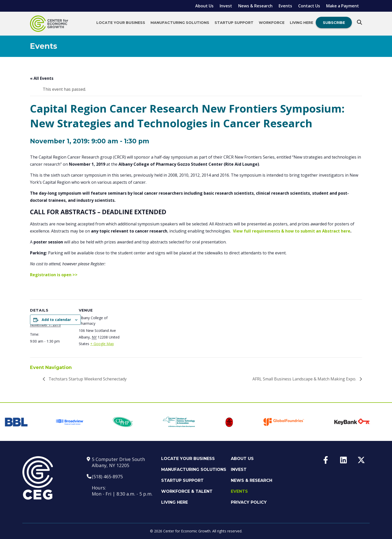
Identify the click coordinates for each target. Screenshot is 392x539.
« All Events (42, 78)
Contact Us (309, 6)
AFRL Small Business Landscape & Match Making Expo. (305, 379)
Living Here (301, 23)
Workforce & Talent (187, 491)
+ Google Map (102, 344)
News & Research (255, 6)
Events (285, 6)
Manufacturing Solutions (180, 23)
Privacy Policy (249, 502)
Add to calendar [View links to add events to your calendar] (56, 320)
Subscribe (334, 23)
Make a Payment (343, 6)
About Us (204, 6)
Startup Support (234, 23)
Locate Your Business (121, 23)
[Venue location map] (252, 326)
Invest (226, 6)
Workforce (272, 23)
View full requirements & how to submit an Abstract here (292, 231)
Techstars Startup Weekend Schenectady (87, 379)
